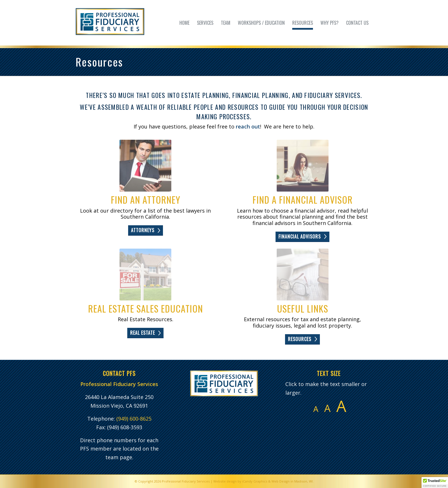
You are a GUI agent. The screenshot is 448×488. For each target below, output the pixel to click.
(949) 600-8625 (134, 419)
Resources (99, 62)
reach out (248, 126)
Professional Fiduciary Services (186, 481)
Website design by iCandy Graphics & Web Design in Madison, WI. (263, 481)
